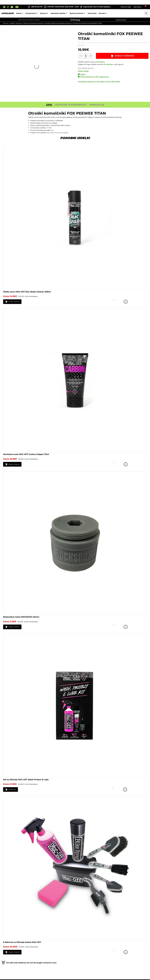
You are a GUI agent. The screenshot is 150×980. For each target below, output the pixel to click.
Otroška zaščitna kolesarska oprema (58, 23)
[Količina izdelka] (86, 56)
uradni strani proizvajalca (59, 133)
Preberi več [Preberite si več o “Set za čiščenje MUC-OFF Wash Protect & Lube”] (14, 790)
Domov (6, 23)
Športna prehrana (78, 13)
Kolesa (20, 13)
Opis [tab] (49, 105)
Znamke (103, 13)
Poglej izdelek (144, 302)
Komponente (32, 13)
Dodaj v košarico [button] (16, 302)
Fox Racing (108, 64)
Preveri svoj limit (121, 20)
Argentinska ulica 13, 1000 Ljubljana (95, 7)
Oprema (44, 13)
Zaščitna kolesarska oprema (33, 23)
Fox (52, 130)
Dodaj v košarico (125, 56)
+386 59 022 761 (37, 7)
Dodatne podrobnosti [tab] (71, 105)
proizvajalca (100, 62)
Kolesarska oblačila (59, 13)
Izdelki (12, 23)
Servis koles (92, 13)
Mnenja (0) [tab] (97, 105)
